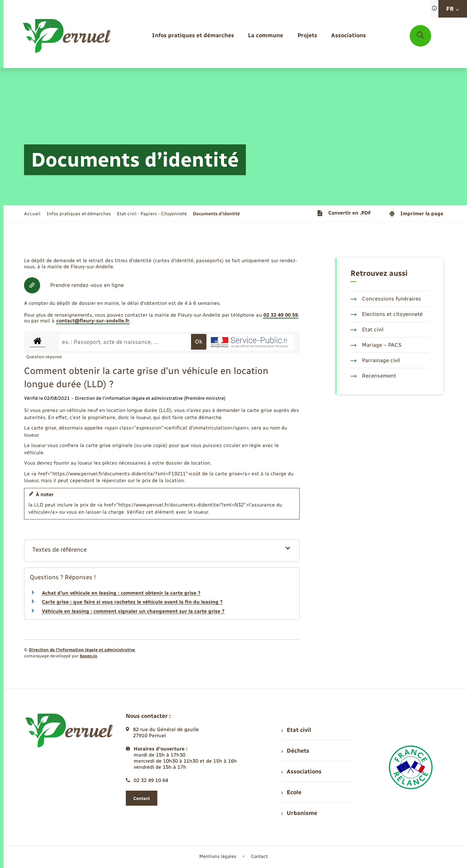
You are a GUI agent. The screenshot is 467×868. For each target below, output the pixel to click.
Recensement (373, 376)
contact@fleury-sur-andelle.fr (93, 321)
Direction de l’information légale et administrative (82, 650)
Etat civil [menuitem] (296, 730)
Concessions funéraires (386, 299)
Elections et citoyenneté (387, 314)
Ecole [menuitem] (291, 792)
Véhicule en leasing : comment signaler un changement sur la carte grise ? (133, 611)
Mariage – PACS (376, 345)
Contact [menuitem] (259, 856)
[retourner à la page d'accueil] (67, 36)
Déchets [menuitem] (295, 751)
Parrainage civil (375, 360)
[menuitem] (193, 36)
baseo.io (89, 656)
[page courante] (216, 214)
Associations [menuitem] (301, 771)
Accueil (32, 214)
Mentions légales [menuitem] (218, 856)
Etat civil (367, 330)
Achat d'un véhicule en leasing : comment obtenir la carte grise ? (121, 593)
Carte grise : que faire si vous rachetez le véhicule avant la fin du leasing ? (132, 602)
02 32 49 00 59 (281, 315)
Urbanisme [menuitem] (299, 813)
